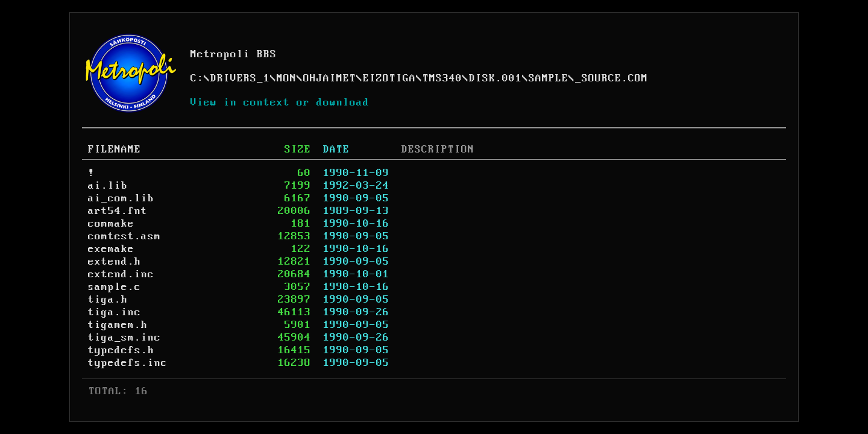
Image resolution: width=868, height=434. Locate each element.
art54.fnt (118, 211)
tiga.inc (115, 312)
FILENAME (115, 149)
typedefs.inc (128, 363)
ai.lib (108, 186)
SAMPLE (549, 78)
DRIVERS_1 (240, 78)
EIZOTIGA (389, 78)
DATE (336, 149)
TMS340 (442, 78)
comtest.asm (124, 236)
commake (111, 224)
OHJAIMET (330, 78)
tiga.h (108, 300)
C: (197, 78)
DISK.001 (495, 78)
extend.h (115, 262)
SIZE (298, 149)
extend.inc (121, 274)
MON (287, 78)
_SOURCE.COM (612, 78)
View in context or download (280, 102)
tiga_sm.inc (124, 338)
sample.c (115, 287)
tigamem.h (118, 325)
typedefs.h (121, 350)
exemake (111, 249)
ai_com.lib (121, 198)
